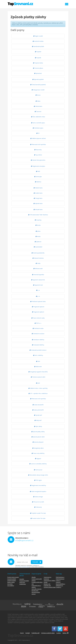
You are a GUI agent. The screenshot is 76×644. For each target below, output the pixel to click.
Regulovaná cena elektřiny (38, 485)
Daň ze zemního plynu (38, 123)
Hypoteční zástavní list (38, 280)
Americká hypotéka (38, 275)
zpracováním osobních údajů (22, 567)
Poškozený (38, 507)
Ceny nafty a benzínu (37, 589)
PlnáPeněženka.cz (60, 577)
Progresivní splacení (38, 307)
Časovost (38, 112)
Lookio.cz (58, 581)
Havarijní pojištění (12, 579)
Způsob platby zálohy (38, 432)
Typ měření (38, 155)
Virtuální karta (38, 210)
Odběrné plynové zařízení (38, 138)
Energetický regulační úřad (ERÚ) (38, 372)
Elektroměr (38, 367)
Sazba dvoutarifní (38, 405)
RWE (38, 171)
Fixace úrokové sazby (38, 318)
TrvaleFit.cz (59, 587)
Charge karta (38, 198)
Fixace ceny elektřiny (38, 453)
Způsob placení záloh (38, 437)
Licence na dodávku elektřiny (38, 464)
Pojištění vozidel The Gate (38, 513)
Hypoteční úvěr (38, 285)
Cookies (59, 633)
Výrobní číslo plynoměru (38, 160)
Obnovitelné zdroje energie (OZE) (38, 475)
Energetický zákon (38, 448)
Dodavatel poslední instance (38, 350)
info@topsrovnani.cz (24, 540)
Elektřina (38, 182)
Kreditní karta (38, 193)
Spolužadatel (38, 247)
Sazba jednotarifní (38, 410)
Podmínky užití (47, 586)
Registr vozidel (38, 36)
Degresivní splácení (38, 312)
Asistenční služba (38, 41)
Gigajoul (38, 459)
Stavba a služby (11, 582)
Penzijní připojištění (24, 581)
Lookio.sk (58, 582)
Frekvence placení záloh (38, 377)
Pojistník (38, 58)
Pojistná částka (38, 63)
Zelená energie (38, 497)
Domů (22, 633)
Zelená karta (38, 106)
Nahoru (65, 633)
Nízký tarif (38, 420)
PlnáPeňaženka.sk (60, 579)
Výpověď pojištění (38, 79)
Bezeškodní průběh (38, 46)
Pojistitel (38, 52)
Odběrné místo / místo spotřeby (38, 388)
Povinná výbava (38, 68)
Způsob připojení (38, 442)
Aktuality (34, 577)
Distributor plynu (38, 128)
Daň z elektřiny (38, 355)
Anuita (38, 236)
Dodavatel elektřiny (38, 345)
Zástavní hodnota (38, 258)
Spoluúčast (38, 73)
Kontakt (46, 582)
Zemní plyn (38, 177)
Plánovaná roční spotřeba (38, 144)
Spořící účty (22, 582)
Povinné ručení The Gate (38, 518)
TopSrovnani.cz (20, 4)
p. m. (38, 296)
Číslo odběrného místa (38, 117)
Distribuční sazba (38, 328)
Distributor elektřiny (38, 340)
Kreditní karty (23, 584)
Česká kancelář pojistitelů (38, 85)
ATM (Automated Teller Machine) (38, 215)
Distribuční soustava (38, 334)
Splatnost (38, 242)
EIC (38, 133)
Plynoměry (38, 150)
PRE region (38, 480)
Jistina (38, 231)
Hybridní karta (38, 203)
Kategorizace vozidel (38, 90)
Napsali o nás (47, 584)
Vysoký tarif (38, 415)
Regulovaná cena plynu (38, 166)
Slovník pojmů (35, 591)
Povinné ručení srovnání (13, 577)
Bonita (38, 225)
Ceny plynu (10, 584)
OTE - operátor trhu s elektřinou (38, 393)
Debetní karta (38, 188)
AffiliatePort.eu (59, 586)
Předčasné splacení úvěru (38, 301)
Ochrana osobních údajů (50, 587)
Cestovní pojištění (12, 581)
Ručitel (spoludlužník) (38, 253)
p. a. (38, 290)
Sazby (38, 263)
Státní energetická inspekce (38, 491)
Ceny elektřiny (11, 586)
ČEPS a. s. (38, 323)
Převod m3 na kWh (38, 502)
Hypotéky (22, 579)
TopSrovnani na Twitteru (50, 581)
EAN (38, 361)
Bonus (38, 95)
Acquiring (38, 220)
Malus (38, 101)
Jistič (38, 383)
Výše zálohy (38, 426)
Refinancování (38, 269)
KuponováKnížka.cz (60, 584)
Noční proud (38, 470)
